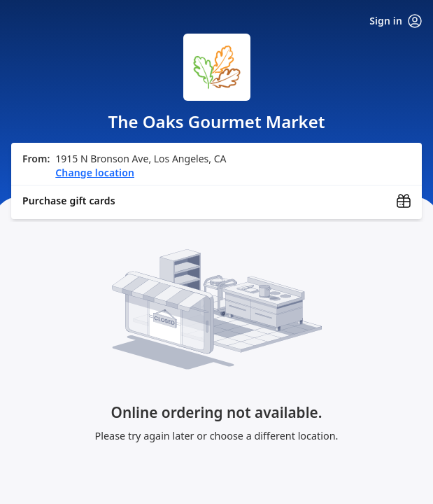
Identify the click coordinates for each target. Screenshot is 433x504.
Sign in (396, 21)
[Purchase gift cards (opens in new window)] (216, 201)
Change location (95, 173)
